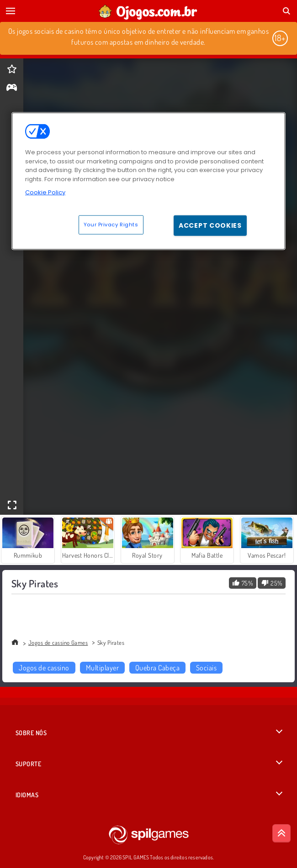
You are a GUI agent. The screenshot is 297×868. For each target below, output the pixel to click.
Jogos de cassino (44, 668)
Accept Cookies (210, 225)
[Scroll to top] (281, 833)
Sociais (206, 668)
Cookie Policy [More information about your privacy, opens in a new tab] (45, 192)
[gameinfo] (12, 88)
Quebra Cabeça (157, 668)
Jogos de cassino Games (58, 643)
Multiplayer (102, 668)
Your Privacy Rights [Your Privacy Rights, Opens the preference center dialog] (111, 225)
